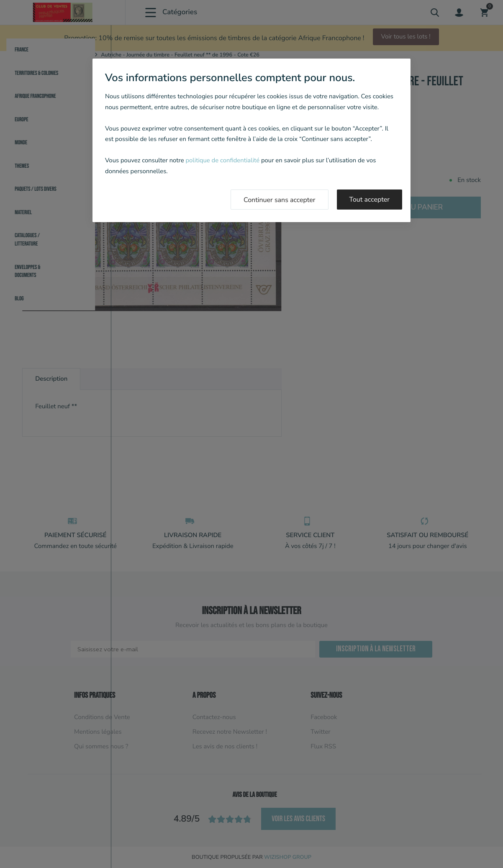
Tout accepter (370, 200)
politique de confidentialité (222, 161)
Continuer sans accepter (280, 200)
